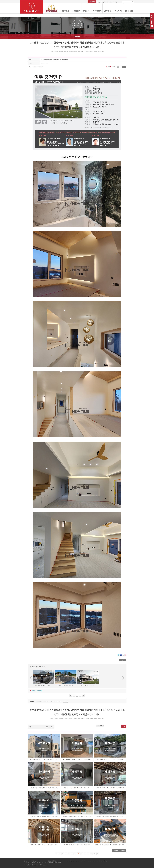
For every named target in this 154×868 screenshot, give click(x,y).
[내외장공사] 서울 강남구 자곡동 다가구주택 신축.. (44, 759)
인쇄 (108, 67)
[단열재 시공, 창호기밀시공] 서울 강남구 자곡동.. (44, 845)
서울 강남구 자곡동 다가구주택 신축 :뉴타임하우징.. (110, 788)
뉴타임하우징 (44, 63)
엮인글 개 (39, 691)
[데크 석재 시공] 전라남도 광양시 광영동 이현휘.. (110, 759)
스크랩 (112, 67)
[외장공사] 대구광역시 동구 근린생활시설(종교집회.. (77, 816)
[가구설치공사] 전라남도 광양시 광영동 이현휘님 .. (77, 759)
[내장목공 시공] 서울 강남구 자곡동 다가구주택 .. (77, 788)
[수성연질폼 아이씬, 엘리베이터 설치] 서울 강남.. (44, 816)
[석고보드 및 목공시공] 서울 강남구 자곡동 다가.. (77, 845)
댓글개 (33, 691)
